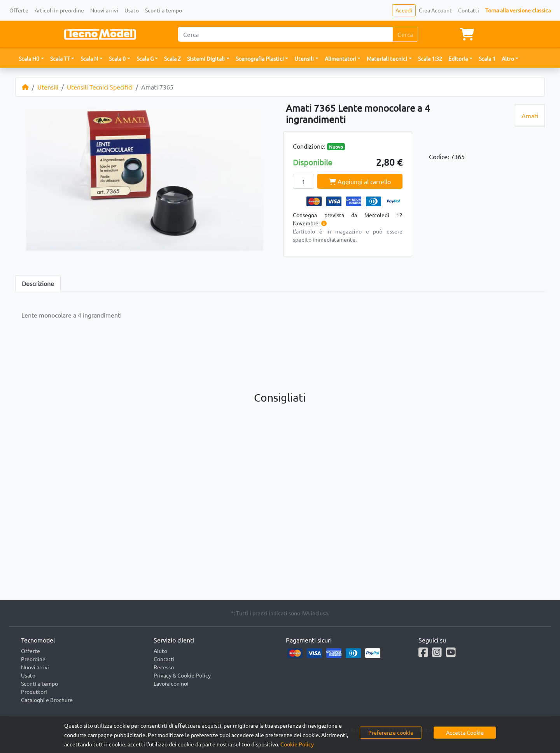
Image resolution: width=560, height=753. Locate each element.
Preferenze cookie (391, 732)
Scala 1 (487, 58)
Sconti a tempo (164, 10)
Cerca (405, 34)
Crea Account (435, 10)
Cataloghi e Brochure (47, 700)
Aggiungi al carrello (360, 181)
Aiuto (160, 651)
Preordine (33, 659)
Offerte (19, 10)
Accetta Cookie (465, 732)
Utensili (48, 87)
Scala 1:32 (430, 58)
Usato (132, 10)
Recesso (164, 667)
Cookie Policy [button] (297, 744)
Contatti (469, 10)
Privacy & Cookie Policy (182, 675)
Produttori (34, 692)
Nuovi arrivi (104, 10)
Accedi (404, 10)
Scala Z (172, 58)
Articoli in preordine (59, 10)
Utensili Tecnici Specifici (100, 87)
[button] (31, 59)
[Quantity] (304, 181)
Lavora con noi (171, 683)
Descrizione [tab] (38, 283)
